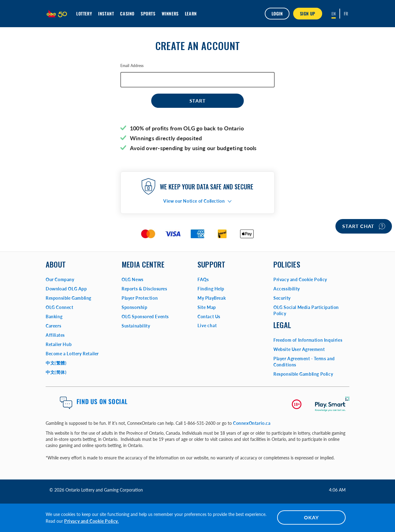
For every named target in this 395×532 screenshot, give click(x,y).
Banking (54, 317)
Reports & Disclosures (144, 289)
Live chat (207, 325)
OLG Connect (60, 307)
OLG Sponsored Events (145, 317)
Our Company (60, 279)
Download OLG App (66, 289)
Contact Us (209, 317)
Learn (191, 13)
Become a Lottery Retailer (72, 354)
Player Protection (140, 298)
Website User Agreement (299, 349)
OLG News (133, 279)
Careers (53, 326)
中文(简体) (56, 372)
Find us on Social (102, 401)
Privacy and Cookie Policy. (91, 521)
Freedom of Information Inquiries (308, 340)
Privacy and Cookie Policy (300, 279)
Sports (148, 13)
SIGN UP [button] (308, 13)
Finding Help (211, 289)
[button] (197, 201)
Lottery (84, 13)
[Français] (346, 14)
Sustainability (136, 326)
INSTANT (106, 13)
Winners (170, 13)
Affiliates (55, 335)
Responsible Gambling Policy (303, 374)
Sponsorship (135, 307)
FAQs (203, 279)
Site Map (207, 307)
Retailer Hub (59, 344)
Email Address (132, 66)
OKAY (311, 517)
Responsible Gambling (69, 298)
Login (277, 13)
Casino (127, 13)
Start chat (364, 226)
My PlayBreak (212, 298)
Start (198, 101)
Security (282, 298)
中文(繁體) (56, 363)
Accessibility (287, 289)
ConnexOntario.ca (252, 423)
